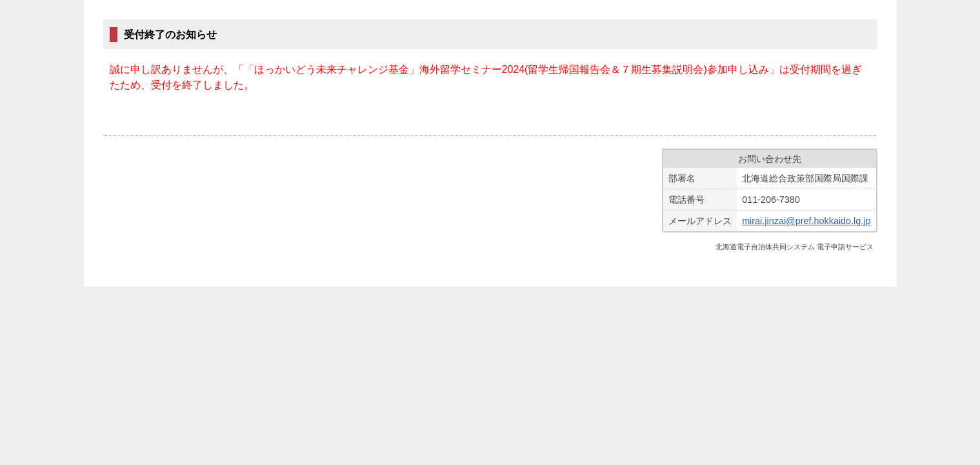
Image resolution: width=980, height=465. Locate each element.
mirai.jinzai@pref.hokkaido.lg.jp (806, 221)
